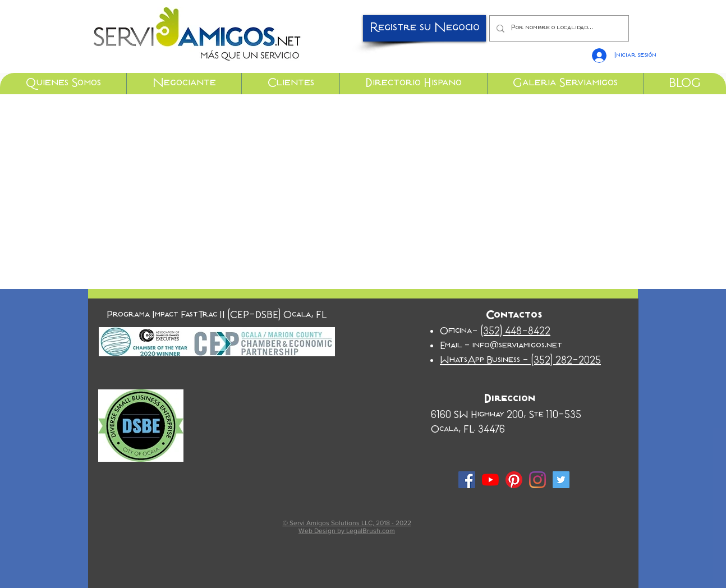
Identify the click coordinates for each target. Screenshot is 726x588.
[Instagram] (537, 480)
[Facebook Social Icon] (467, 480)
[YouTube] (490, 480)
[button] (63, 84)
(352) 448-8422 (515, 332)
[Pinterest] (514, 480)
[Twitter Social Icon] (561, 480)
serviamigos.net (530, 346)
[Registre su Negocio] (424, 28)
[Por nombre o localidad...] (558, 28)
